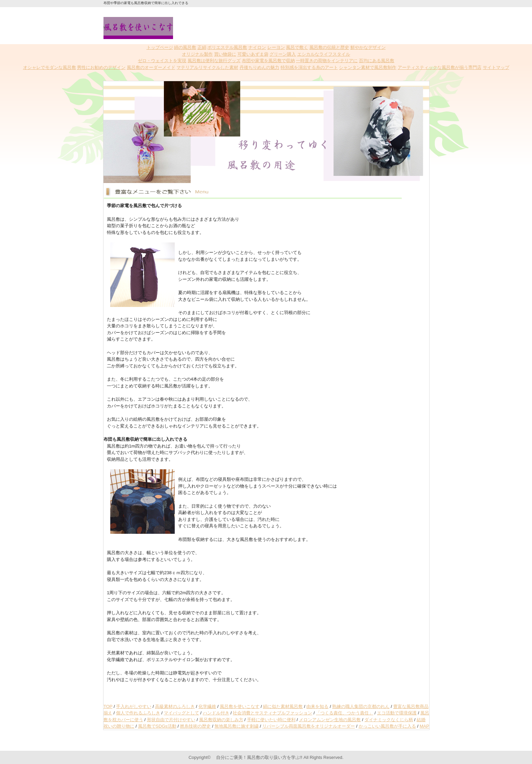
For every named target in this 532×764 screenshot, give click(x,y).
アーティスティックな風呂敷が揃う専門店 (440, 67)
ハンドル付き (216, 713)
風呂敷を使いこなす (240, 706)
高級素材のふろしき (175, 706)
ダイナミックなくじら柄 (389, 720)
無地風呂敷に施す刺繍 (236, 726)
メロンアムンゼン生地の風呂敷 (330, 720)
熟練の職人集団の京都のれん (361, 706)
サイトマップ (496, 67)
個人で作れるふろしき (138, 713)
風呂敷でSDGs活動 (157, 726)
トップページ (160, 47)
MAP (424, 726)
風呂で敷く (297, 47)
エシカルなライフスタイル (324, 54)
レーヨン (276, 47)
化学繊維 (207, 706)
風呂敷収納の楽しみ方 (221, 720)
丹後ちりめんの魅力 (259, 67)
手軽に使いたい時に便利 (271, 720)
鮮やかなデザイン (368, 47)
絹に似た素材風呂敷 (283, 706)
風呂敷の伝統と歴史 (329, 47)
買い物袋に (225, 54)
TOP (108, 706)
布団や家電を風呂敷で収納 (268, 61)
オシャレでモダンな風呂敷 (50, 67)
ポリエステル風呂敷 (227, 47)
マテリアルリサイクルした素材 (207, 67)
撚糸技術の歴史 (195, 726)
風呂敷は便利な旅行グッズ (214, 61)
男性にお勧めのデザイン (101, 67)
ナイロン (257, 47)
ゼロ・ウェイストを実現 (162, 61)
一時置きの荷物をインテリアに (327, 61)
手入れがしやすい (134, 706)
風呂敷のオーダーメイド (151, 67)
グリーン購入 (283, 54)
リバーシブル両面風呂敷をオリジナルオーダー (309, 726)
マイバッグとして (182, 713)
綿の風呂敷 (185, 47)
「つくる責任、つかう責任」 (345, 713)
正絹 (202, 47)
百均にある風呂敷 (377, 61)
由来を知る (317, 706)
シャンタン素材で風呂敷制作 (368, 67)
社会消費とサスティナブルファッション (272, 713)
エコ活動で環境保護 (397, 713)
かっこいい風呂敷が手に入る (387, 726)
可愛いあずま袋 (253, 54)
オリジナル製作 (197, 54)
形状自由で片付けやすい (171, 720)
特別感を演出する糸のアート (309, 67)
